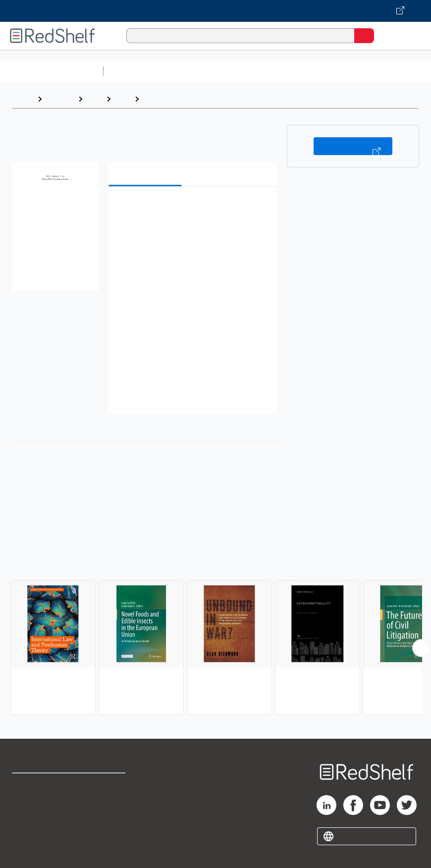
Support (26, 807)
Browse (60, 99)
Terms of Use (111, 785)
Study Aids (134, 71)
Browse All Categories (52, 71)
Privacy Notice (37, 829)
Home (22, 99)
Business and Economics (384, 71)
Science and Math (194, 71)
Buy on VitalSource (353, 146)
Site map (27, 850)
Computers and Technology (283, 71)
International (167, 99)
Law (94, 99)
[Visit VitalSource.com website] (215, 11)
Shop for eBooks (41, 785)
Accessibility (110, 829)
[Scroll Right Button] (421, 648)
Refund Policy (112, 807)
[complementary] (215, 629)
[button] (192, 209)
